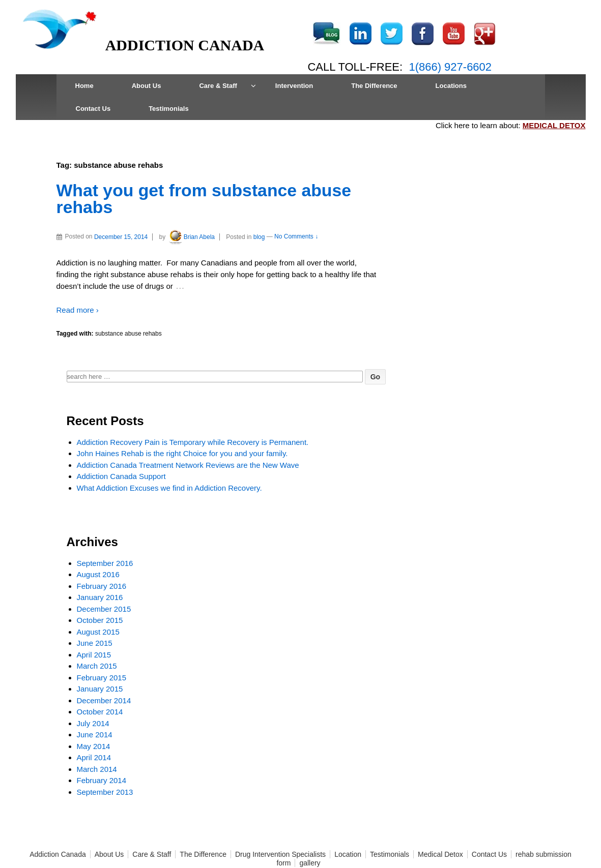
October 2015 (100, 620)
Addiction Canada (58, 854)
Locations (451, 86)
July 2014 (93, 723)
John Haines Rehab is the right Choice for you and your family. (182, 453)
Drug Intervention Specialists (280, 854)
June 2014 (95, 735)
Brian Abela (191, 237)
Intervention (294, 86)
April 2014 (94, 757)
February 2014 (102, 780)
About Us (147, 86)
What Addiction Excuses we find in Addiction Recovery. (169, 488)
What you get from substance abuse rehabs (204, 199)
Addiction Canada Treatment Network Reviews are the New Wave (188, 465)
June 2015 (95, 643)
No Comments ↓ (296, 237)
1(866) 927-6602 (450, 67)
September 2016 (105, 563)
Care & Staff (218, 86)
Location (348, 854)
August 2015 (98, 632)
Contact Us (93, 109)
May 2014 (94, 746)
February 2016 (102, 586)
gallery (310, 863)
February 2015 (102, 678)
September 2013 (105, 792)
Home (84, 86)
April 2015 (94, 655)
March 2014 (97, 769)
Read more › (78, 310)
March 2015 (97, 666)
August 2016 (98, 574)
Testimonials (169, 109)
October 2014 (100, 712)
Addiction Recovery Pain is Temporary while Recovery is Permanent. (193, 442)
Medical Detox (440, 854)
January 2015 (100, 689)
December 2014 (104, 700)
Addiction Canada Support (121, 476)
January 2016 (100, 597)
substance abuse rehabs (128, 334)
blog (259, 237)
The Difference (374, 86)
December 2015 (104, 609)
